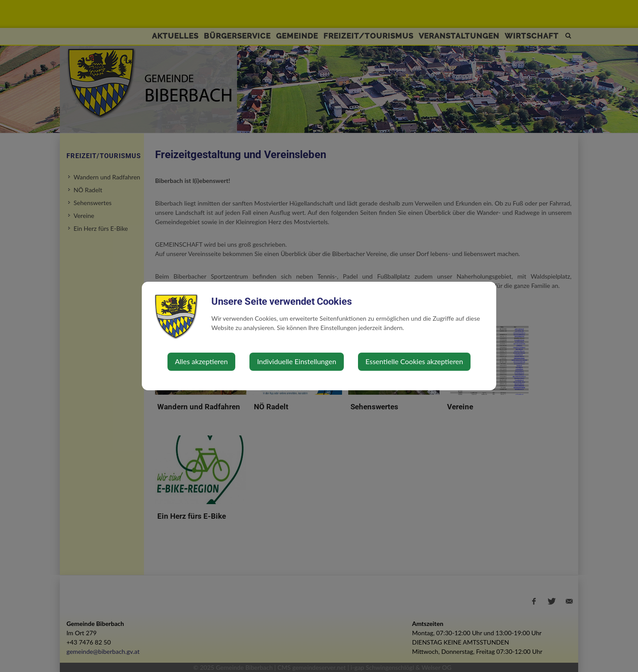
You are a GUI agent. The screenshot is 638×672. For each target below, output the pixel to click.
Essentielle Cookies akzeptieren (414, 361)
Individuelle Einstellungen (297, 361)
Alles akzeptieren (201, 361)
